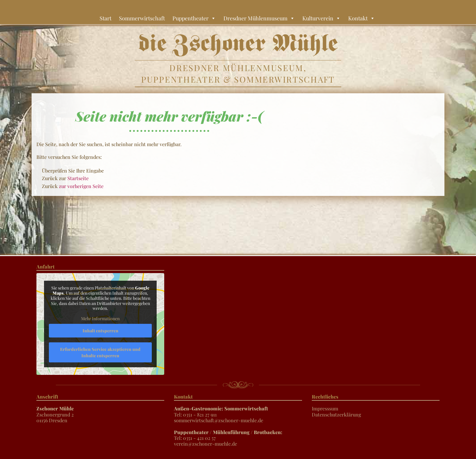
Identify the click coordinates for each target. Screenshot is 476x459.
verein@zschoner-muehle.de (206, 444)
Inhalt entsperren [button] (100, 331)
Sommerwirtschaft (142, 18)
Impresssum (325, 408)
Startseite (78, 178)
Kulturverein (321, 18)
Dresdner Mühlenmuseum (259, 18)
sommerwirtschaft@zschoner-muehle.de (219, 420)
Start (105, 18)
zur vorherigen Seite (81, 186)
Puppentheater (194, 18)
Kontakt (362, 18)
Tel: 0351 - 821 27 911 (221, 411)
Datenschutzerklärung (336, 414)
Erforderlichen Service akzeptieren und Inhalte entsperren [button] (100, 352)
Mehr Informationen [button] (100, 319)
